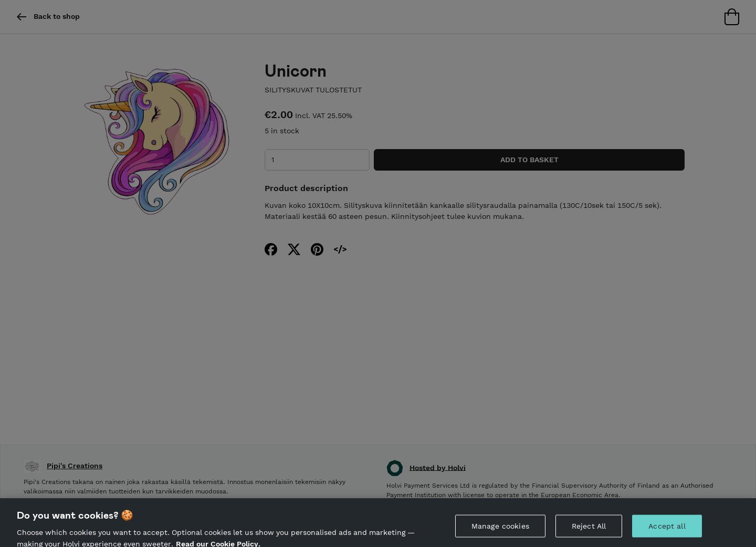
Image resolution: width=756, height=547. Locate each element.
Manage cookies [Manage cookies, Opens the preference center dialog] (500, 531)
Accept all (667, 531)
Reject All (589, 531)
